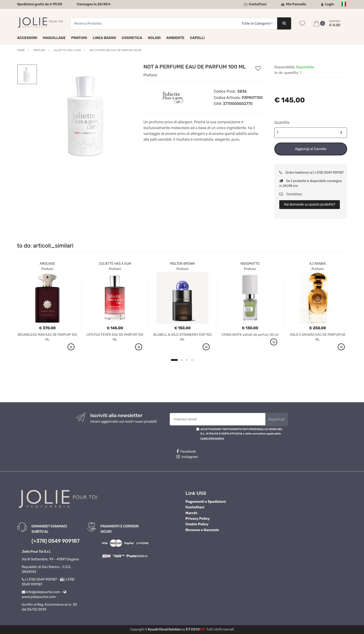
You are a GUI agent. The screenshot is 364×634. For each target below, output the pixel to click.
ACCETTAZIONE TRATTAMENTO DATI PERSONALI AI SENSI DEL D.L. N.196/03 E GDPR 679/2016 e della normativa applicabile (242, 434)
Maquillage (54, 38)
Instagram (187, 457)
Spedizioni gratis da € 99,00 (40, 4)
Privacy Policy (198, 519)
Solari (154, 38)
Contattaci (255, 4)
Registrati (276, 419)
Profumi (79, 38)
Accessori (27, 38)
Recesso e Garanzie (202, 530)
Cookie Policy (197, 524)
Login (328, 4)
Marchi (191, 513)
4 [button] (192, 360)
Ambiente (175, 38)
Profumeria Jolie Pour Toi (294, 493)
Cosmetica (132, 38)
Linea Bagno (104, 38)
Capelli (197, 38)
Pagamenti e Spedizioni (206, 502)
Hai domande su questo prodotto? (310, 204)
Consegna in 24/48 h (94, 4)
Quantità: (282, 123)
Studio (195, 629)
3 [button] (187, 360)
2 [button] (182, 360)
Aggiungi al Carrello (310, 149)
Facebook (186, 451)
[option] (87, 114)
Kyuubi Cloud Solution (164, 629)
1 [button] (174, 360)
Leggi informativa (212, 438)
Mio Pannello (294, 4)
